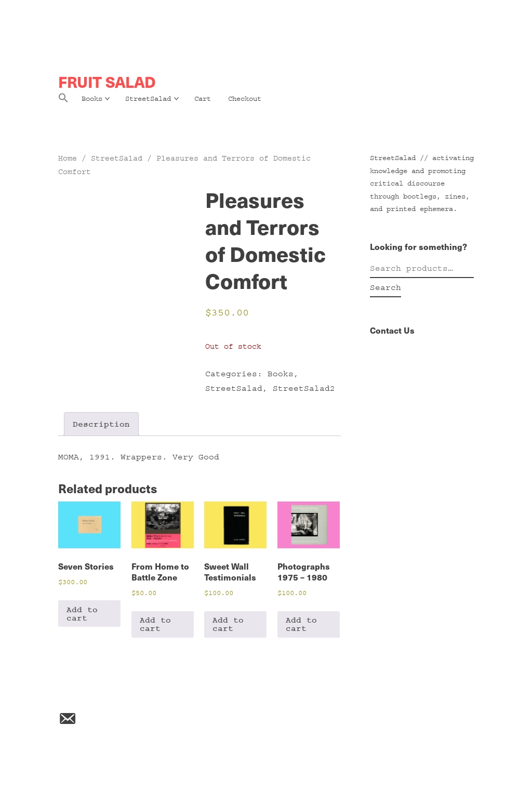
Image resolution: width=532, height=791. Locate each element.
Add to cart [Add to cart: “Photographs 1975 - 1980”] (301, 624)
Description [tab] (101, 424)
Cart (203, 99)
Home (68, 158)
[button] (63, 101)
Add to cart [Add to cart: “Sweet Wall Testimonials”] (228, 624)
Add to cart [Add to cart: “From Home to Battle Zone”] (155, 624)
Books (92, 99)
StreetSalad (148, 99)
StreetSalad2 (304, 388)
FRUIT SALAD (107, 82)
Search (385, 287)
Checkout (245, 99)
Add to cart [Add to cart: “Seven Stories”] (82, 614)
